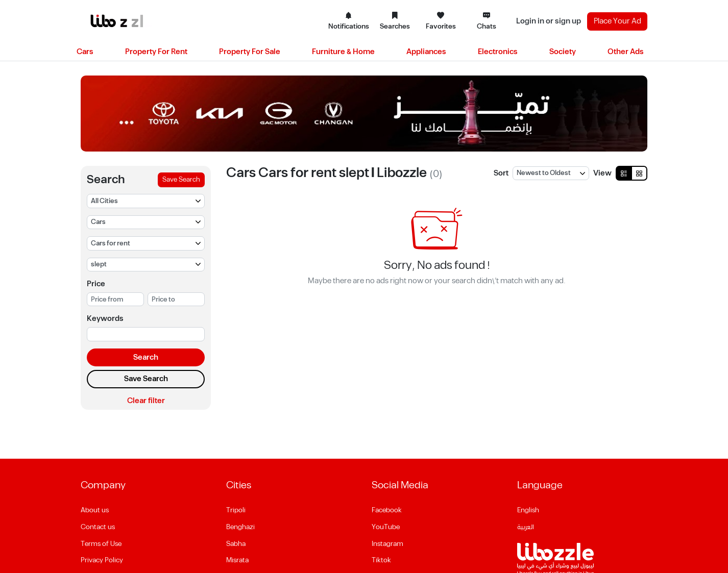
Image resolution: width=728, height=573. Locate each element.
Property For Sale (250, 52)
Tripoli (236, 510)
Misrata (237, 560)
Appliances (426, 52)
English (528, 510)
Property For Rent (156, 52)
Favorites (441, 21)
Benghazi (240, 527)
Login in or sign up (549, 21)
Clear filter (146, 401)
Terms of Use (101, 544)
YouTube (386, 527)
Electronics (498, 52)
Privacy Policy (102, 560)
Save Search (181, 180)
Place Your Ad (617, 21)
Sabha (236, 544)
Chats (487, 21)
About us (95, 510)
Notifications (349, 21)
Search (146, 357)
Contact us (98, 527)
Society (563, 52)
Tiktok (381, 560)
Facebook (387, 510)
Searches (395, 21)
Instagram (387, 544)
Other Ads (626, 52)
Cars (85, 52)
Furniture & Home (343, 52)
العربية (526, 527)
